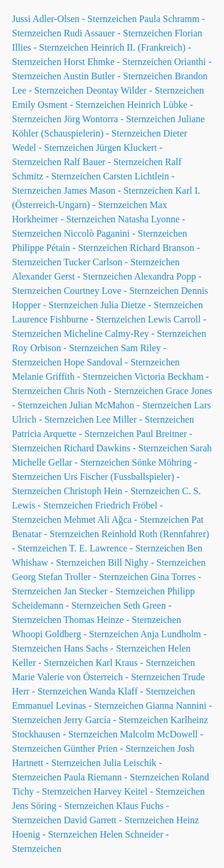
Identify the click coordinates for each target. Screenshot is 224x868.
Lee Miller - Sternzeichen (145, 419)
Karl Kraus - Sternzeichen (145, 663)
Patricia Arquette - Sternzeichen (73, 434)
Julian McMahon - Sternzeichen (131, 405)
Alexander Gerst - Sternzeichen (72, 276)
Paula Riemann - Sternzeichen (122, 777)
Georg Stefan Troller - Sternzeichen (80, 577)
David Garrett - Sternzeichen (119, 820)
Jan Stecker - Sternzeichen (114, 591)
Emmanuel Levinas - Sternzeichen (78, 706)
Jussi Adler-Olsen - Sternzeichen (74, 19)
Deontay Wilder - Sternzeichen (145, 90)
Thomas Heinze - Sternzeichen (122, 620)
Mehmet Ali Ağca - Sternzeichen (127, 520)
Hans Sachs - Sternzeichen (115, 648)
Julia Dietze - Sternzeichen (152, 305)
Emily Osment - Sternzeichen (68, 105)
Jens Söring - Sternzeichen (63, 806)
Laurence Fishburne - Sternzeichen (79, 319)
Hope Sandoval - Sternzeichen (122, 362)
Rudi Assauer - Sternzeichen (118, 33)
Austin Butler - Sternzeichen (118, 76)
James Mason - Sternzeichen (119, 190)
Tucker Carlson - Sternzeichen (121, 262)
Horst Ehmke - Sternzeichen (118, 62)
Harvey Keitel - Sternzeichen (149, 791)
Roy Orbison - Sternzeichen (65, 348)
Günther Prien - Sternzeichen (119, 748)
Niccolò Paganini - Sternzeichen (126, 233)
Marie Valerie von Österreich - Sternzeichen (96, 677)
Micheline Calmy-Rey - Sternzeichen (135, 334)
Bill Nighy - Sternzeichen (157, 562)
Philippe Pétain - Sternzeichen (70, 248)
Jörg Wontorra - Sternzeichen (120, 119)
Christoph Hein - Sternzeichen (122, 491)
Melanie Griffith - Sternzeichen (72, 376)
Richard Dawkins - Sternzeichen (126, 448)
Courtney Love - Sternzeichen (121, 291)
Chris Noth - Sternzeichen (114, 391)
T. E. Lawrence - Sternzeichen (127, 548)
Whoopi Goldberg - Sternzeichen (75, 634)
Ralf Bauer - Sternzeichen (113, 162)
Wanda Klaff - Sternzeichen (142, 691)
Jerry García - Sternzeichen (116, 720)
